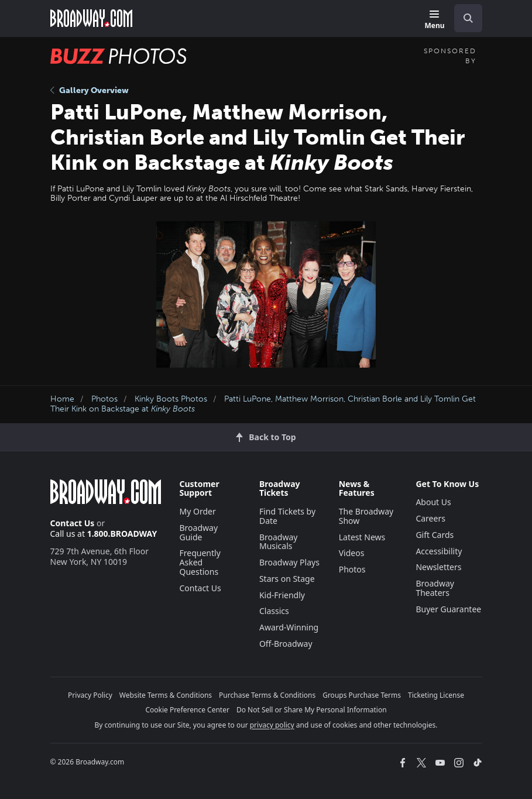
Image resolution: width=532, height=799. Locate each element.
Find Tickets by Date (287, 516)
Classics (274, 611)
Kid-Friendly (282, 595)
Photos (104, 399)
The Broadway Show (366, 516)
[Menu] (434, 20)
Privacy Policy (90, 695)
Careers (430, 518)
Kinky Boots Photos (171, 399)
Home (62, 399)
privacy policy (272, 725)
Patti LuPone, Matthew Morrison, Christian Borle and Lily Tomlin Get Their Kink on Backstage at (263, 404)
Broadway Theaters (435, 588)
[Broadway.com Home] (91, 18)
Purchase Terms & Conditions (267, 695)
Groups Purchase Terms (362, 695)
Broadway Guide (199, 532)
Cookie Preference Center (187, 710)
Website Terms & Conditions (166, 695)
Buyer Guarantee (448, 609)
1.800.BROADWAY (122, 534)
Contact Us (73, 523)
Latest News (362, 537)
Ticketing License (436, 695)
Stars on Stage (287, 579)
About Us (433, 502)
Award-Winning (289, 627)
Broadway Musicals (279, 542)
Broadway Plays (289, 562)
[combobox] (464, 18)
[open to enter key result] (468, 18)
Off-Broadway (286, 644)
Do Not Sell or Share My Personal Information (312, 710)
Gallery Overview (90, 90)
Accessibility (439, 551)
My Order (198, 511)
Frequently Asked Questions (200, 562)
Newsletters (438, 567)
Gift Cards (435, 535)
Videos (352, 553)
